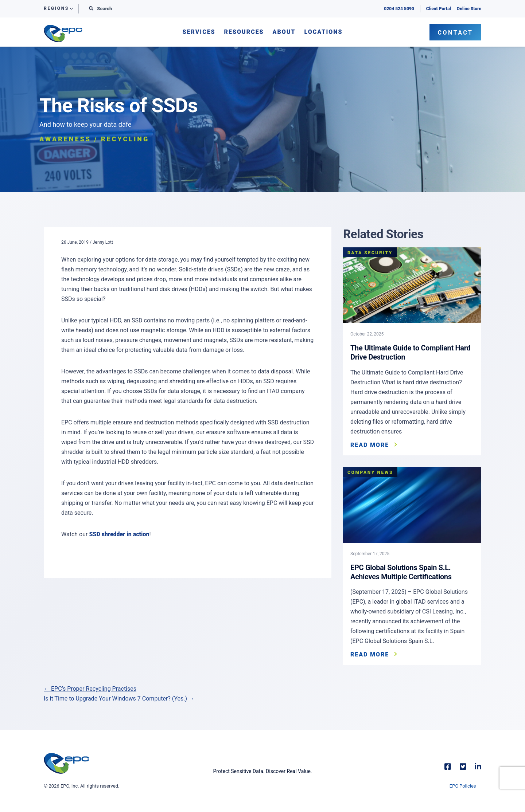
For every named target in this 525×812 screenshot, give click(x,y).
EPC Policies (463, 785)
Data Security (370, 253)
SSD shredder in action (119, 534)
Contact (456, 33)
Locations (324, 32)
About (284, 32)
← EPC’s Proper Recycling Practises (90, 688)
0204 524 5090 (399, 9)
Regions (56, 9)
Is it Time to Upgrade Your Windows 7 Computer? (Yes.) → (119, 697)
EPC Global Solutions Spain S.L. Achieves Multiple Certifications (401, 571)
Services (199, 32)
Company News (370, 472)
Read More (370, 444)
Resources (244, 32)
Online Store (469, 9)
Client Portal (439, 9)
